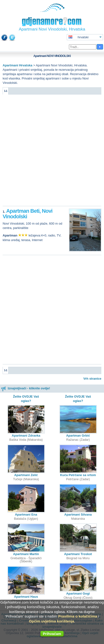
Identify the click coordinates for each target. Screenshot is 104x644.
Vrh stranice (92, 379)
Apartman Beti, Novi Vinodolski (28, 214)
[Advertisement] (52, 151)
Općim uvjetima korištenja (52, 621)
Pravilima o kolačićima (78, 616)
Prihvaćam (52, 634)
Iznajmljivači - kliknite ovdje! (26, 388)
